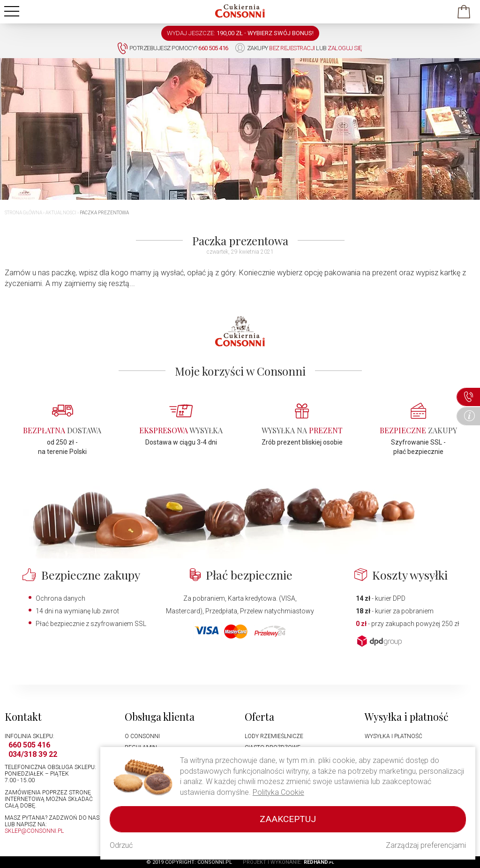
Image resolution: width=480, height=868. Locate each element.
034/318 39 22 (33, 754)
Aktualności (61, 213)
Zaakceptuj (288, 819)
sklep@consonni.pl (34, 831)
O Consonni (142, 736)
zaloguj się (345, 48)
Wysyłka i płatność (394, 736)
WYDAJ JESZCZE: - (240, 33)
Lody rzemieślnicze (274, 736)
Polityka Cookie (278, 792)
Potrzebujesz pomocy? (173, 49)
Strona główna (23, 213)
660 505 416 (29, 745)
